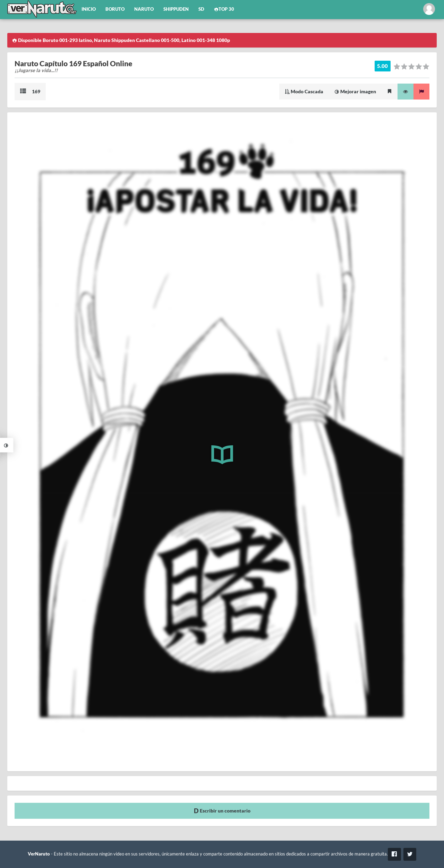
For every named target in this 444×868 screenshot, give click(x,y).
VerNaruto (39, 854)
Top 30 (224, 9)
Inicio (89, 9)
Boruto (115, 9)
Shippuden (176, 9)
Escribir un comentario (222, 811)
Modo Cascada (304, 91)
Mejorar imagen (355, 91)
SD (201, 9)
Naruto (144, 9)
